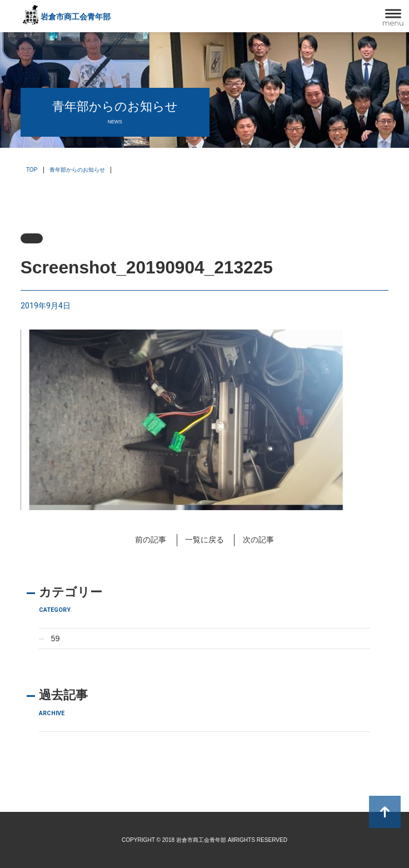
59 (56, 638)
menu (393, 23)
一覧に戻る (205, 540)
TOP (32, 170)
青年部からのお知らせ (77, 170)
